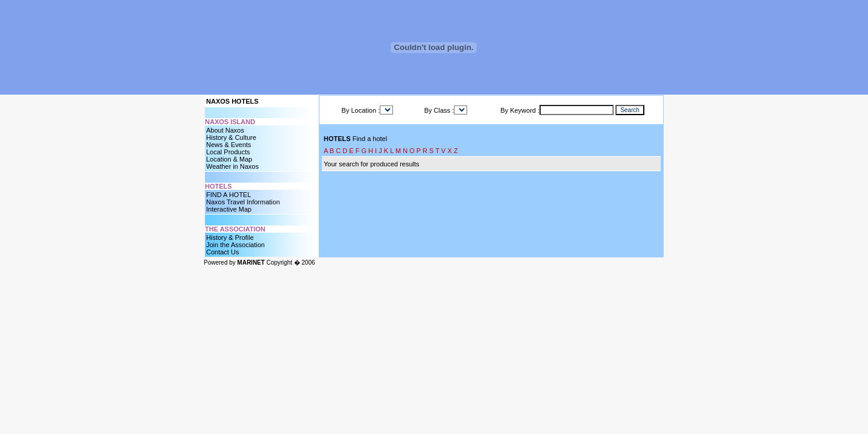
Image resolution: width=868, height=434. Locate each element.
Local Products (228, 152)
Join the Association (235, 245)
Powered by (234, 263)
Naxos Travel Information (243, 202)
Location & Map (229, 159)
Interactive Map (229, 209)
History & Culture (231, 137)
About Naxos (225, 130)
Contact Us (222, 252)
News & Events (229, 145)
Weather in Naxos (232, 166)
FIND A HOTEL (229, 195)
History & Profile (230, 237)
